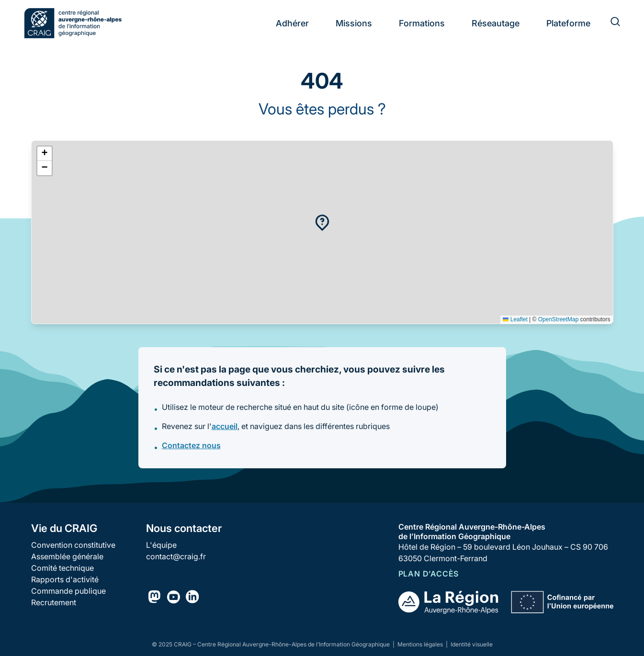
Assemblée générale (67, 556)
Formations (422, 23)
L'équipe (161, 545)
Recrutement (54, 602)
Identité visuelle (472, 644)
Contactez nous (191, 445)
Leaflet (515, 319)
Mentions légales (421, 644)
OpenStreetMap (559, 319)
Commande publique (68, 591)
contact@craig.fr (176, 556)
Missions (354, 23)
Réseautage (496, 23)
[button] (322, 223)
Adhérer (292, 23)
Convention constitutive (73, 545)
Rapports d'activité (65, 579)
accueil (225, 426)
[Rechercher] (610, 23)
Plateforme (568, 23)
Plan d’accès (429, 574)
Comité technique (62, 568)
